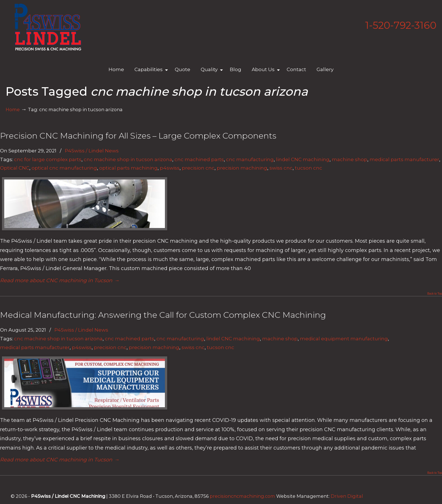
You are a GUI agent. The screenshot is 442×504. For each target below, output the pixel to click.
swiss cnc (281, 168)
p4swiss (170, 168)
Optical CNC (15, 168)
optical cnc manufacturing (64, 168)
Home (13, 109)
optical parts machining (128, 168)
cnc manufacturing (250, 159)
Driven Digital (347, 496)
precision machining (242, 168)
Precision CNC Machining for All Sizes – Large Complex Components (138, 136)
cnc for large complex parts (48, 159)
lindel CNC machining (303, 159)
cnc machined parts (199, 159)
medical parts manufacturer (404, 159)
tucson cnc (309, 168)
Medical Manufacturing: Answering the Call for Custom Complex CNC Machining (163, 315)
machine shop (350, 159)
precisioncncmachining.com (242, 496)
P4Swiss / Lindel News (92, 151)
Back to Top (435, 294)
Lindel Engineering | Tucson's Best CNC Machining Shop (48, 27)
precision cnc (198, 168)
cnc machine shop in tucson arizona (128, 159)
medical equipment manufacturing (344, 338)
